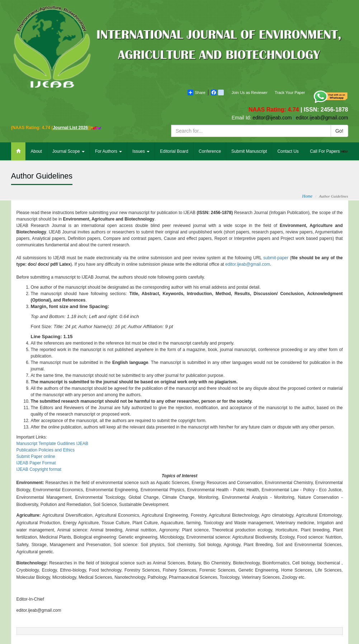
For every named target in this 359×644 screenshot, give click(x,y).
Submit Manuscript (249, 151)
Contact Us (288, 151)
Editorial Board (174, 151)
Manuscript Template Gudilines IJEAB (53, 444)
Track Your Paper (290, 93)
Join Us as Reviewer (250, 93)
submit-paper (276, 258)
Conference (210, 151)
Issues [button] (141, 151)
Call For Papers (329, 151)
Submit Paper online (36, 456)
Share (196, 93)
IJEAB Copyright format (39, 469)
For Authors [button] (108, 151)
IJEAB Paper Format (36, 463)
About (36, 151)
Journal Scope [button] (69, 151)
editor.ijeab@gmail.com (248, 264)
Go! (339, 131)
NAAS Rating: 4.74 (275, 110)
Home (307, 196)
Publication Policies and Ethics (46, 450)
